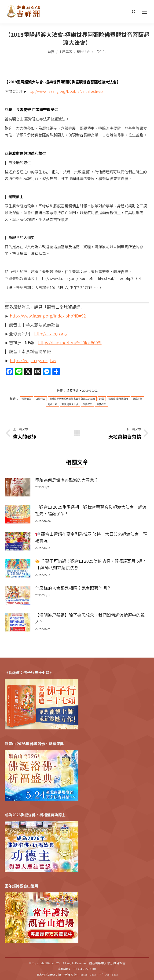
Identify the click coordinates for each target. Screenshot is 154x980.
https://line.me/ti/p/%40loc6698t (70, 342)
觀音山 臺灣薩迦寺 (118, 399)
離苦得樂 (101, 404)
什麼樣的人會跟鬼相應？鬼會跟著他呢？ (73, 588)
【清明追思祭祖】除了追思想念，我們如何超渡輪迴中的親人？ (90, 618)
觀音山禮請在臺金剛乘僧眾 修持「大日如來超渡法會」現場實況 (91, 537)
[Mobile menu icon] (145, 12)
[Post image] (18, 487)
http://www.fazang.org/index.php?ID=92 (48, 316)
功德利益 (40, 399)
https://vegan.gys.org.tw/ (33, 360)
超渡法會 (73, 390)
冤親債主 (26, 399)
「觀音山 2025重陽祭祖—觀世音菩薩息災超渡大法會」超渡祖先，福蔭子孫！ (91, 510)
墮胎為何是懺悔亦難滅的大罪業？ (67, 480)
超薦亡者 (53, 404)
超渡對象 (137, 399)
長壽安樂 (87, 404)
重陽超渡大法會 (70, 404)
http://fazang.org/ (51, 333)
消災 (102, 399)
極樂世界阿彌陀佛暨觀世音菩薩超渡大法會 (72, 399)
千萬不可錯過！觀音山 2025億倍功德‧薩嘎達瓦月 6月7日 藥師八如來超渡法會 (90, 564)
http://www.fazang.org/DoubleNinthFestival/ (65, 91)
